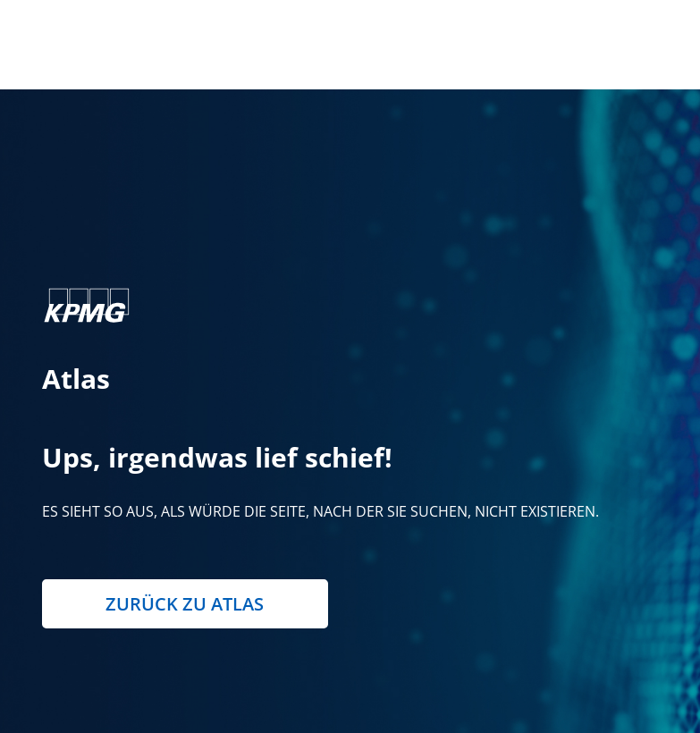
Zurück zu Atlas (185, 604)
